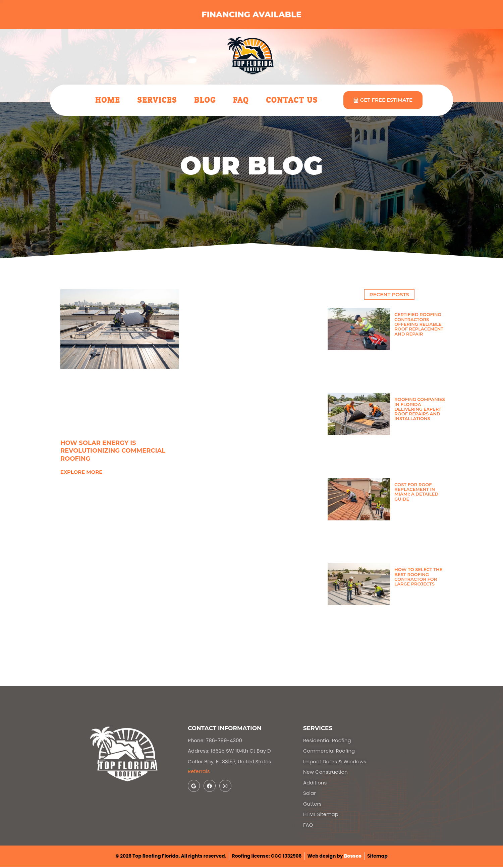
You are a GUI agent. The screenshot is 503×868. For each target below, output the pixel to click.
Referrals (199, 771)
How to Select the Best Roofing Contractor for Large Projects (418, 577)
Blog (205, 100)
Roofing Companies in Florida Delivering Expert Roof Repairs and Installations (420, 409)
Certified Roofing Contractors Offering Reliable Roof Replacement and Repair (419, 324)
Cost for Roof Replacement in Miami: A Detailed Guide (416, 492)
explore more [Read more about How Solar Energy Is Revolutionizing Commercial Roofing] (81, 472)
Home (108, 100)
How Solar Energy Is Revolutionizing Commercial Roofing (113, 451)
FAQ (241, 100)
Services (157, 100)
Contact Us (292, 100)
